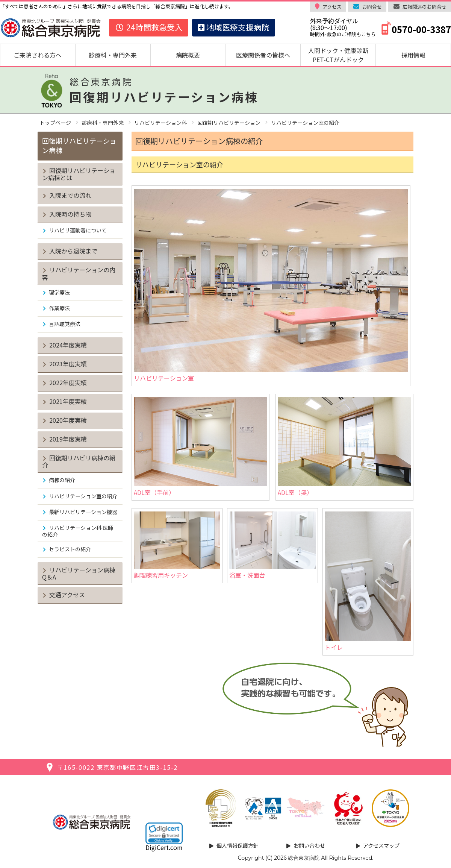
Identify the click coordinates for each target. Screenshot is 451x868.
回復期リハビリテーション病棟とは (79, 174)
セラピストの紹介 (70, 549)
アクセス (332, 7)
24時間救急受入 (149, 27)
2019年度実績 (68, 439)
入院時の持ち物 (70, 214)
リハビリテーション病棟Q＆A (79, 573)
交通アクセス (67, 595)
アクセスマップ (381, 845)
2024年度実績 (68, 345)
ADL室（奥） (344, 447)
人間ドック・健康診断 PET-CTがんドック (341, 55)
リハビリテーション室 (271, 286)
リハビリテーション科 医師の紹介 (78, 531)
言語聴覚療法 (65, 324)
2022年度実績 (68, 382)
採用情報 (413, 55)
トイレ (368, 582)
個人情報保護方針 (238, 845)
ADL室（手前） (201, 447)
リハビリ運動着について (78, 230)
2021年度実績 (68, 401)
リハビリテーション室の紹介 (83, 496)
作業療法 (59, 308)
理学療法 (59, 292)
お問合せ (372, 7)
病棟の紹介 (62, 480)
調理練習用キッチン (177, 546)
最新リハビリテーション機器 (83, 512)
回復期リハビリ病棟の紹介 (79, 461)
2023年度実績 (68, 364)
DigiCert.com (164, 847)
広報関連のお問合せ (425, 7)
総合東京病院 (304, 858)
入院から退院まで (73, 251)
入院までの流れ (70, 195)
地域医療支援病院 (234, 27)
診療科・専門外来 (113, 55)
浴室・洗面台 (272, 546)
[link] (164, 833)
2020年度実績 (68, 420)
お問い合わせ (309, 845)
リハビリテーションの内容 (79, 273)
